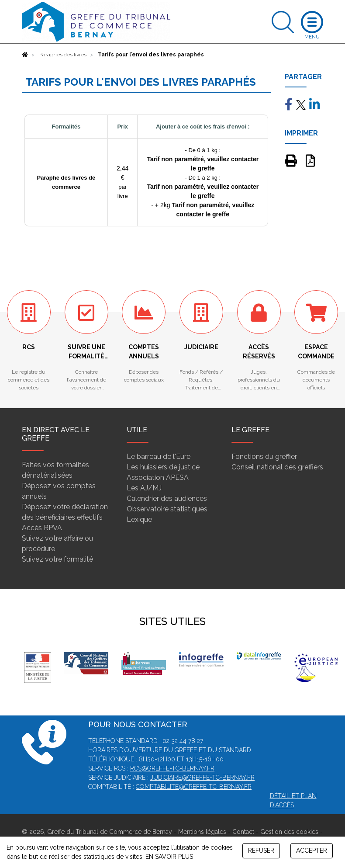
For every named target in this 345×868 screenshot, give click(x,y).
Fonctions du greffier (264, 457)
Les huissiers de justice (163, 467)
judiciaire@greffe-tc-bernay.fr (202, 778)
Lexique (139, 519)
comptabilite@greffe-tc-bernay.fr (194, 787)
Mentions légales (202, 832)
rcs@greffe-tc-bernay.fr (172, 768)
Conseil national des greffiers (277, 467)
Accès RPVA (42, 528)
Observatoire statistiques (167, 509)
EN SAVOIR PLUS (169, 857)
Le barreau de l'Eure (159, 457)
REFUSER (261, 851)
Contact (243, 832)
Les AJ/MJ (144, 488)
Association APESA (158, 477)
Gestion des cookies (289, 832)
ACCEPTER (312, 851)
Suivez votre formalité (57, 559)
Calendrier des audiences (167, 498)
